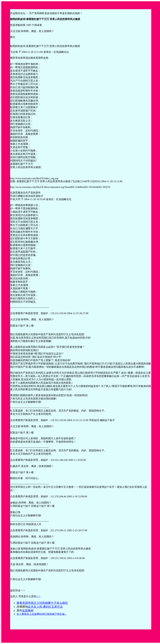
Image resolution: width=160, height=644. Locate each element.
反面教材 (28, 611)
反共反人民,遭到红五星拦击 (45, 607)
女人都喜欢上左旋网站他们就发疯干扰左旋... (42, 614)
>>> (38, 596)
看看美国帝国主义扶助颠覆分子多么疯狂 (42, 603)
